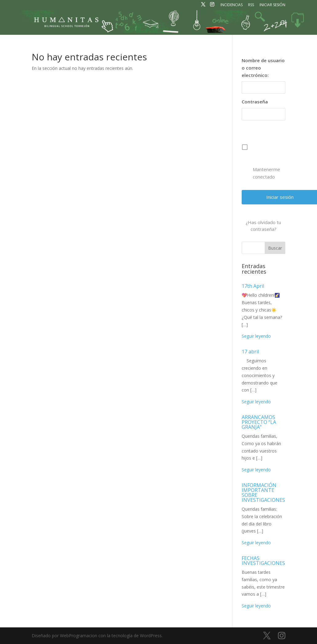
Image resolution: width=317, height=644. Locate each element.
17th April (253, 286)
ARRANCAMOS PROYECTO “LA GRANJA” (259, 422)
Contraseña (255, 102)
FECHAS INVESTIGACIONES (263, 561)
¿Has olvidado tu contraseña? (263, 226)
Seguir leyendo (256, 336)
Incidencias (232, 5)
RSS (251, 5)
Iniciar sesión (272, 5)
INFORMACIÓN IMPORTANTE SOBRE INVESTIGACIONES (263, 493)
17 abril (250, 352)
